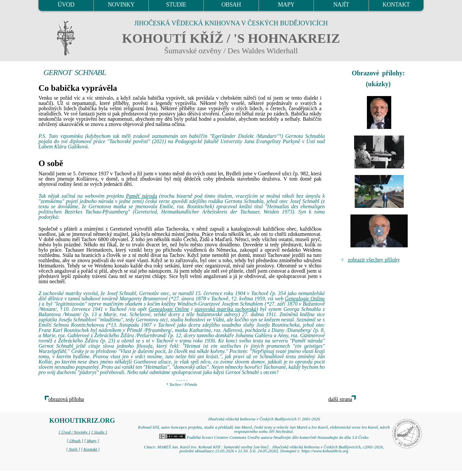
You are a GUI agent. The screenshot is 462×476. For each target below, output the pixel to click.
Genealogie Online (305, 299)
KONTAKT (396, 5)
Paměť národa (141, 196)
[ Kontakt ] (90, 449)
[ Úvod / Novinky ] (74, 432)
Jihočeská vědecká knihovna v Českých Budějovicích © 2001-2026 (264, 419)
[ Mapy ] (92, 441)
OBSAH (231, 5)
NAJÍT (341, 5)
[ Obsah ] (75, 441)
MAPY (286, 5)
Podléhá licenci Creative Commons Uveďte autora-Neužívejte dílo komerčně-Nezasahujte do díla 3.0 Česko (264, 438)
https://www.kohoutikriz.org (325, 451)
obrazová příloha (66, 399)
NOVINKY (121, 5)
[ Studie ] (99, 432)
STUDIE (176, 5)
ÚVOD (66, 5)
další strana (340, 399)
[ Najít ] (73, 449)
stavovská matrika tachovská (225, 309)
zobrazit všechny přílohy (374, 260)
